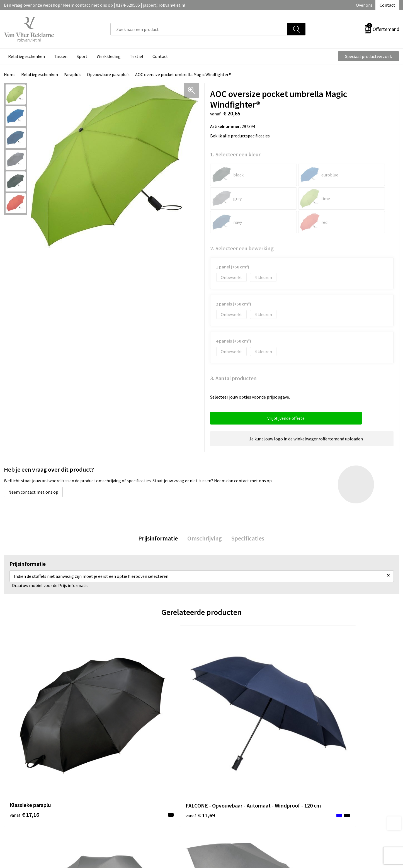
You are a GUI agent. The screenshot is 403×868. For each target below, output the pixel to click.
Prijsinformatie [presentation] (159, 515)
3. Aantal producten (233, 354)
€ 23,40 (321, 714)
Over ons (364, 5)
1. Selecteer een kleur (235, 154)
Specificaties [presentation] (247, 515)
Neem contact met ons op (33, 468)
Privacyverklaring (323, 791)
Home (10, 74)
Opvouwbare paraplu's (108, 74)
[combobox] (199, 29)
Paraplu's (72, 74)
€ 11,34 (222, 714)
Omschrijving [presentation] (205, 515)
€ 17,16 (24, 714)
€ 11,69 (123, 723)
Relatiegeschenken (40, 74)
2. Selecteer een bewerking (242, 225)
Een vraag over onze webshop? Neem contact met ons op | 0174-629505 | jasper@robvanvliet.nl (95, 5)
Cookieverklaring (323, 783)
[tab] (159, 515)
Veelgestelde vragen (130, 783)
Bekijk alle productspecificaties (242, 136)
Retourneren (221, 783)
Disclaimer (317, 800)
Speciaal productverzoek (368, 56)
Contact (387, 5)
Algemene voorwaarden (329, 774)
